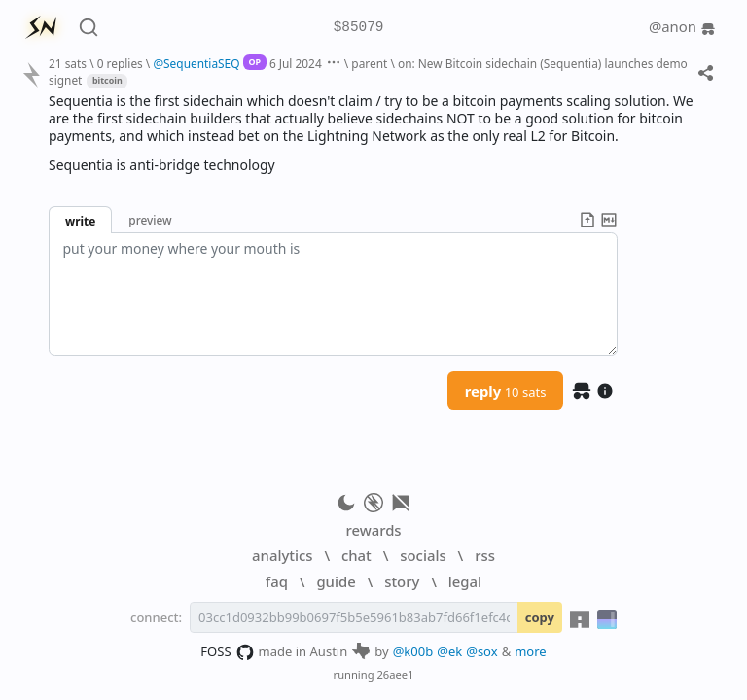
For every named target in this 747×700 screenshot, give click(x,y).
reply (506, 391)
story (402, 581)
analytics (282, 555)
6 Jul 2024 (296, 63)
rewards (373, 530)
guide (336, 581)
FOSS (227, 652)
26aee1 (395, 674)
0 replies (120, 63)
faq (277, 581)
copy (540, 617)
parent (369, 63)
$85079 (359, 28)
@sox (481, 651)
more (531, 651)
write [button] (80, 221)
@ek (449, 651)
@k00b (413, 651)
